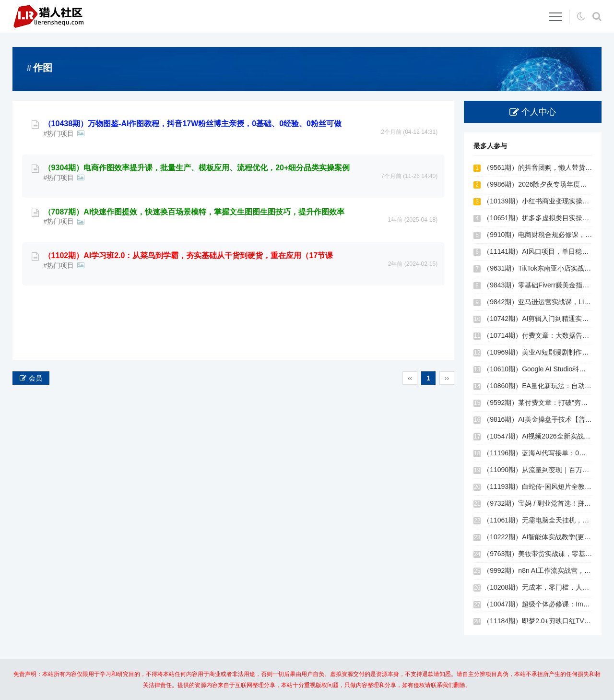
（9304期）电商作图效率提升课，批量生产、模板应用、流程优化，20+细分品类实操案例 (197, 200)
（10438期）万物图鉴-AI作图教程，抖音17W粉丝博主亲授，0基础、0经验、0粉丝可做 (193, 156)
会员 (35, 378)
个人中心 (539, 112)
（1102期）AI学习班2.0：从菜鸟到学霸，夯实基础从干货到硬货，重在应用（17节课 (189, 288)
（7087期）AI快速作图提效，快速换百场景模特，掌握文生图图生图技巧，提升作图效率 (194, 244)
